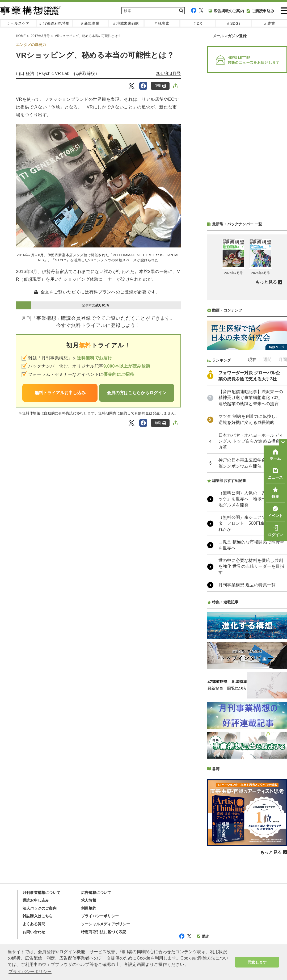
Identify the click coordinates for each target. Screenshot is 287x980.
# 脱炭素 (162, 23)
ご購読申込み (260, 11)
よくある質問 (34, 924)
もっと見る (266, 282)
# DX (198, 23)
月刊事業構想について (41, 893)
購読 (203, 936)
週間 (267, 359)
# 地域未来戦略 (126, 23)
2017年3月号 (40, 36)
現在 (252, 359)
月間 (283, 359)
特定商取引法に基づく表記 (104, 932)
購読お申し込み (36, 900)
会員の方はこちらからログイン (137, 393)
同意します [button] (257, 962)
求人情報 (89, 900)
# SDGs (234, 23)
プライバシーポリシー (100, 916)
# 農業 (269, 23)
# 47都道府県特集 (54, 23)
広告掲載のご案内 (226, 11)
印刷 (160, 86)
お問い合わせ (34, 932)
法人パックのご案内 (40, 908)
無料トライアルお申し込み (60, 393)
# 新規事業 (90, 23)
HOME (21, 36)
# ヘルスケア (18, 23)
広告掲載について (96, 893)
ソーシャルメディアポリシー (106, 924)
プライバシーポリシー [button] (30, 972)
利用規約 (89, 908)
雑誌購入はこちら (38, 916)
